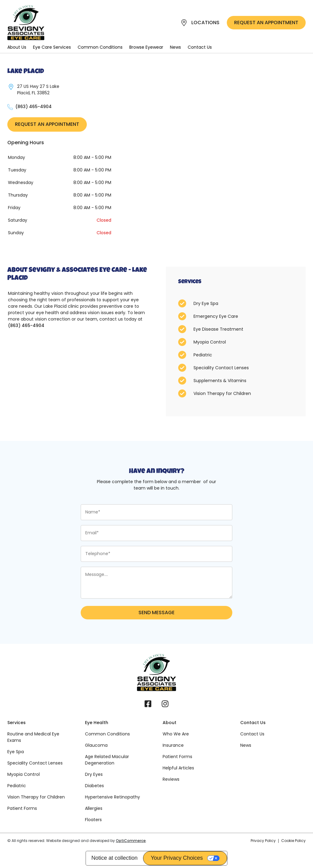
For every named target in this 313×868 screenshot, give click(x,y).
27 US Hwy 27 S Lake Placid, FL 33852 (38, 90)
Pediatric (17, 786)
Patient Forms (22, 808)
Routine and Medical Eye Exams (33, 737)
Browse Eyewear (146, 47)
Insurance (173, 745)
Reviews (171, 779)
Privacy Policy (263, 841)
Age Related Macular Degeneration (107, 760)
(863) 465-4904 (33, 107)
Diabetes (94, 786)
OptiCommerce (131, 841)
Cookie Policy (293, 841)
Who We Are (176, 734)
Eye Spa (16, 752)
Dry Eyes (94, 774)
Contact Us (200, 47)
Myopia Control (24, 774)
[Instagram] (165, 706)
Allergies (94, 808)
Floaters (93, 820)
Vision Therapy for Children (36, 797)
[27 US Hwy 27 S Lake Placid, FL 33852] (11, 87)
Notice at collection (114, 858)
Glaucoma (96, 745)
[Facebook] (148, 706)
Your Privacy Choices (177, 858)
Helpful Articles (178, 768)
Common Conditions (100, 47)
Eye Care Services (52, 47)
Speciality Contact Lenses (35, 763)
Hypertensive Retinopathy (112, 797)
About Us (17, 47)
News (175, 47)
